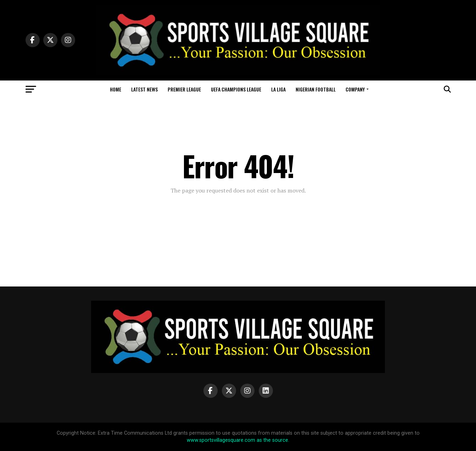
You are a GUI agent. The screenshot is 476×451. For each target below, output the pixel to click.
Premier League (184, 89)
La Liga (278, 89)
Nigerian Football (316, 89)
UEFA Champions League (236, 89)
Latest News (144, 89)
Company (355, 89)
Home (116, 89)
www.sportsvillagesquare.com (221, 440)
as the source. (272, 440)
